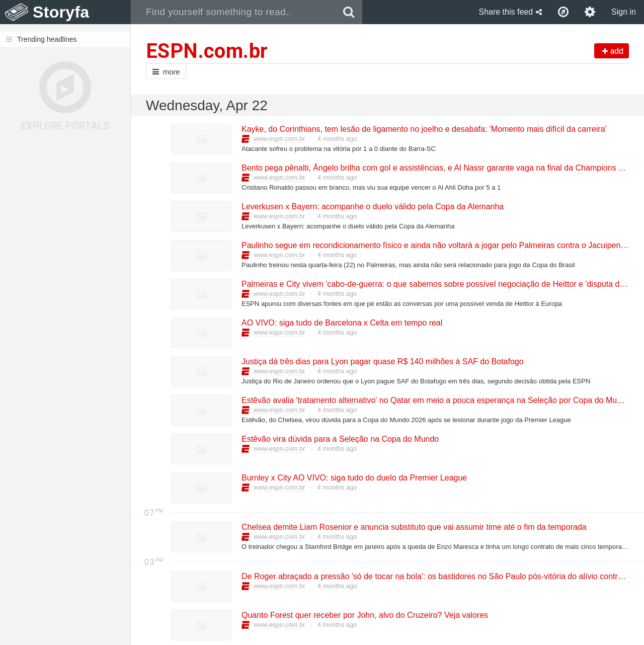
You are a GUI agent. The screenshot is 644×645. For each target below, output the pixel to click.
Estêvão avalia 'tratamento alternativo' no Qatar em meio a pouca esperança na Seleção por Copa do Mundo (435, 400)
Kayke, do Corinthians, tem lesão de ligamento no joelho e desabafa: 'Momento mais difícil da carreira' (424, 129)
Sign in (624, 12)
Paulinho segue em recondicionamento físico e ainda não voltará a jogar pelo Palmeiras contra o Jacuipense (435, 245)
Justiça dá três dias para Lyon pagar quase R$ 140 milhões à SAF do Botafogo (382, 361)
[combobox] (233, 12)
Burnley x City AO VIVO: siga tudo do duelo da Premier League (354, 478)
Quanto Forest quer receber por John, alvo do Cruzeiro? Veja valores (364, 615)
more (166, 72)
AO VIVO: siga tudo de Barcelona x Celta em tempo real (341, 323)
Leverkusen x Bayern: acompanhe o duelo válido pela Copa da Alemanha (372, 207)
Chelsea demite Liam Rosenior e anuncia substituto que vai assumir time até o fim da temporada (414, 527)
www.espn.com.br (279, 139)
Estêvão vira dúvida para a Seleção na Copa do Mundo (340, 439)
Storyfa (61, 12)
